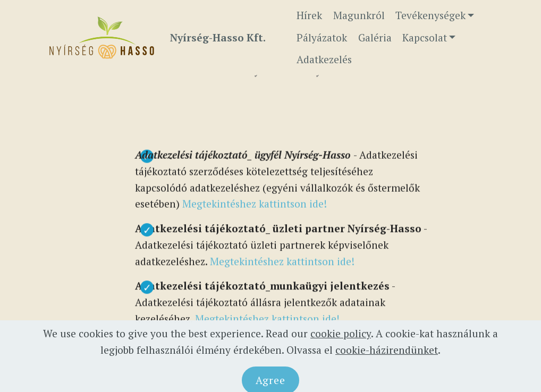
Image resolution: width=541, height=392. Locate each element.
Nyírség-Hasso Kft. (218, 37)
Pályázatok (322, 37)
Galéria (375, 37)
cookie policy (341, 343)
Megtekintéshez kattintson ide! (255, 205)
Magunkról (359, 15)
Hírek (309, 15)
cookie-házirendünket (387, 360)
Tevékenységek (430, 15)
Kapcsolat (425, 37)
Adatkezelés (324, 59)
